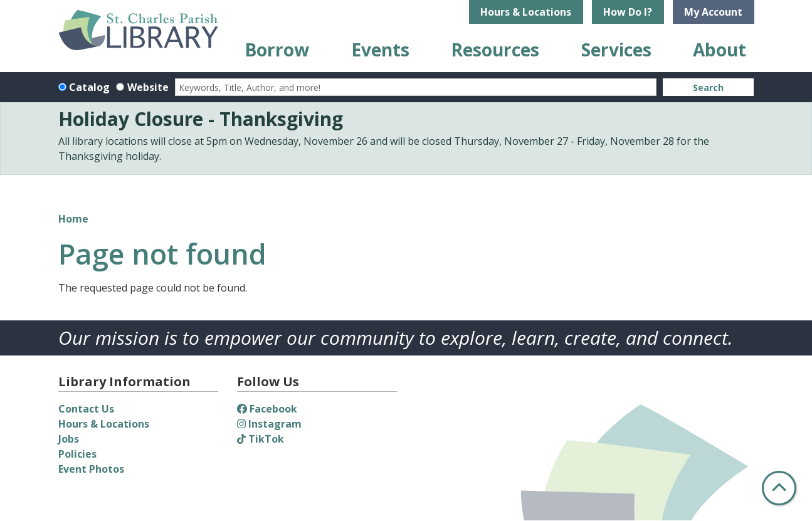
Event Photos (91, 469)
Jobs (69, 439)
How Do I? (628, 12)
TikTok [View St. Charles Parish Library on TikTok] (261, 439)
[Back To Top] (779, 488)
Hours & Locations (526, 12)
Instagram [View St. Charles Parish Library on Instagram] (269, 424)
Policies (77, 454)
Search (708, 87)
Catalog (89, 87)
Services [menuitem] (616, 50)
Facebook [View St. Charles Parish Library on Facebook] (267, 409)
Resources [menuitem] (495, 50)
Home (73, 219)
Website (148, 87)
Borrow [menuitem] (277, 50)
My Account (713, 12)
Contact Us (86, 409)
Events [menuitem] (380, 50)
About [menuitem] (720, 50)
